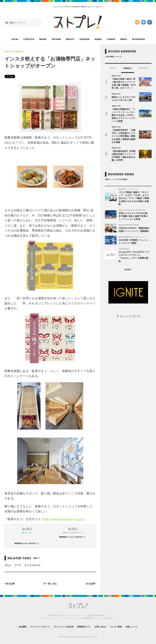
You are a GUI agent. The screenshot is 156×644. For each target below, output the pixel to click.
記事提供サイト (85, 627)
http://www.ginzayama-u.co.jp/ (64, 519)
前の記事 (10, 583)
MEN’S (124, 39)
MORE (128, 261)
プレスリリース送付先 (61, 627)
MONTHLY (143, 68)
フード (18, 565)
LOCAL (15, 39)
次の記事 (90, 583)
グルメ (8, 565)
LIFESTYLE (29, 39)
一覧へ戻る (50, 583)
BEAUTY (70, 39)
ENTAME (56, 39)
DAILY (112, 68)
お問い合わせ (104, 627)
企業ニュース (140, 627)
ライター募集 (122, 627)
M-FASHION (139, 39)
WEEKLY (128, 68)
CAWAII (111, 39)
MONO (43, 39)
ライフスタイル (32, 565)
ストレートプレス (128, 308)
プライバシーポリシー (34, 627)
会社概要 (14, 627)
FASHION (84, 39)
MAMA (98, 39)
